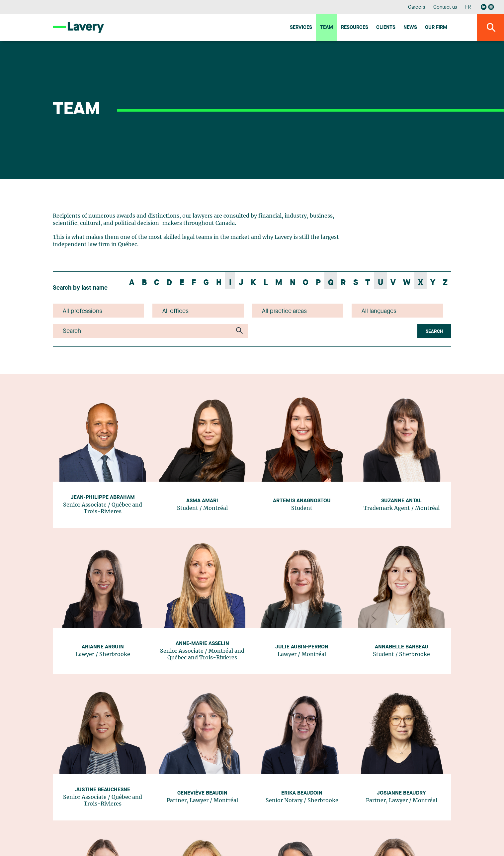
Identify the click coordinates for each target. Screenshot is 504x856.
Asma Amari (202, 501)
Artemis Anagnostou (302, 501)
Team (327, 28)
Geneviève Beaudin (202, 793)
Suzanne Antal (401, 501)
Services (301, 28)
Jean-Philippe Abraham (103, 498)
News (410, 28)
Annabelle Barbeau (402, 647)
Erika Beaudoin (302, 793)
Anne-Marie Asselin (202, 644)
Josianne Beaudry (401, 793)
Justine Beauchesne (103, 790)
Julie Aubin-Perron (302, 647)
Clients (386, 28)
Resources (355, 28)
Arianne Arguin (103, 647)
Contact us (445, 7)
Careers (417, 7)
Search (434, 332)
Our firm (436, 28)
